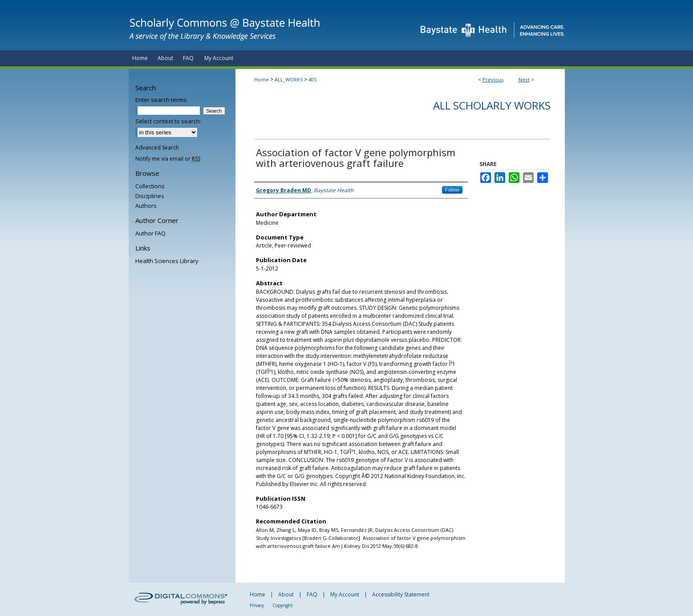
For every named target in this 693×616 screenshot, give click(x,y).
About (286, 594)
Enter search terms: (162, 100)
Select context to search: (168, 121)
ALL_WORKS (289, 79)
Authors (146, 206)
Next (524, 79)
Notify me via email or (168, 159)
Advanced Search (157, 148)
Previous (493, 79)
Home (261, 79)
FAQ (312, 594)
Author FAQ (150, 233)
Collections (150, 186)
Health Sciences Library (167, 261)
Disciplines (150, 196)
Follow (452, 190)
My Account (345, 594)
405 (312, 79)
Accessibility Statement (401, 594)
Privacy (257, 605)
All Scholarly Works (492, 105)
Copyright (283, 605)
